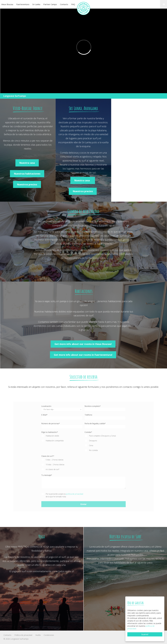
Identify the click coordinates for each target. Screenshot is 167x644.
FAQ (73, 4)
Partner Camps (50, 4)
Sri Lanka (36, 4)
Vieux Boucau (7, 4)
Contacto (64, 4)
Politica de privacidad (23, 635)
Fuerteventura (23, 4)
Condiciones (49, 635)
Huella (38, 635)
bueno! (145, 634)
